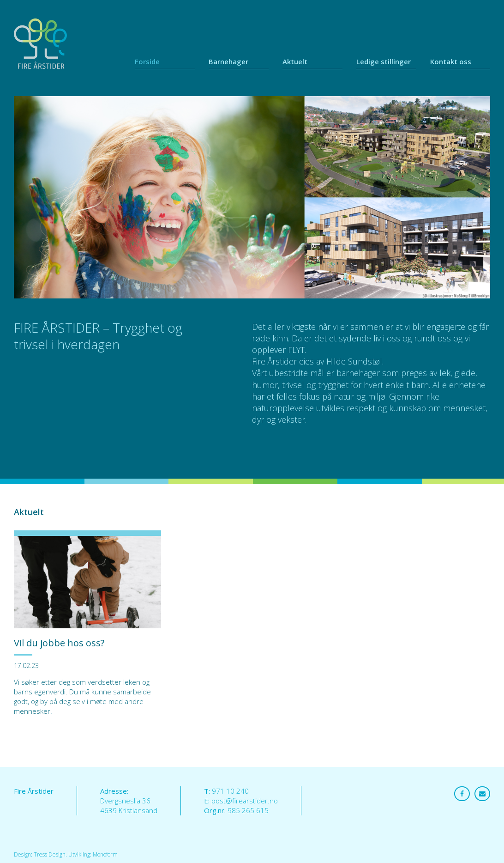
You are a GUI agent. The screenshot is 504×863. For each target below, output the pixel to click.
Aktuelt (295, 61)
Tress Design (50, 854)
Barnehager (228, 61)
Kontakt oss (451, 61)
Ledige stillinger (384, 61)
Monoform (105, 854)
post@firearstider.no (245, 801)
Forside (147, 61)
